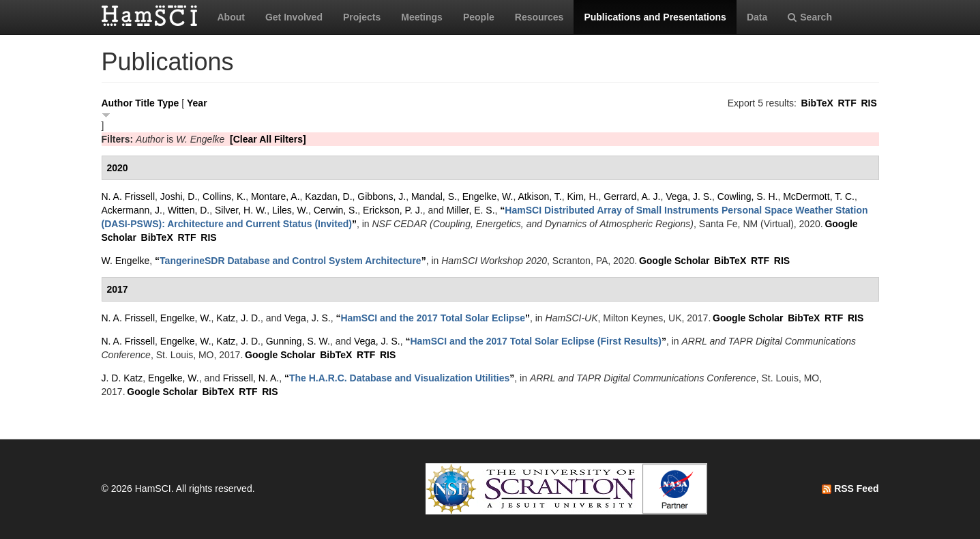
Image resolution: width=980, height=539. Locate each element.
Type (168, 103)
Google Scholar (674, 261)
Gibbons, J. (382, 196)
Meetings (422, 17)
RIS (868, 103)
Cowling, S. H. (748, 196)
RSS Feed (850, 489)
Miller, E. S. (471, 210)
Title (145, 103)
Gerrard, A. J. (632, 196)
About (231, 17)
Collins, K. (224, 196)
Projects (362, 17)
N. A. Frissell (129, 196)
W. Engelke (126, 261)
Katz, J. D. (238, 318)
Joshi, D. (179, 196)
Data (757, 17)
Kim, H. (583, 196)
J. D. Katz (122, 378)
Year (197, 103)
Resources (539, 17)
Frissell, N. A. (251, 378)
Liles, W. (290, 210)
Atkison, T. (539, 196)
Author (117, 103)
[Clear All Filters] (268, 139)
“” (291, 261)
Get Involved (294, 17)
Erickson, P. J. (393, 210)
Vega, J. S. (689, 196)
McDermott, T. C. (819, 196)
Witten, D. (189, 210)
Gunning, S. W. (298, 341)
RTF (847, 103)
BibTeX (817, 103)
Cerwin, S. (336, 210)
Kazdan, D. (328, 196)
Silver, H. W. (241, 210)
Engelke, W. (488, 196)
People (479, 17)
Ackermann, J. (132, 210)
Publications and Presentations (655, 17)
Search (810, 17)
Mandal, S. (434, 196)
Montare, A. (276, 196)
